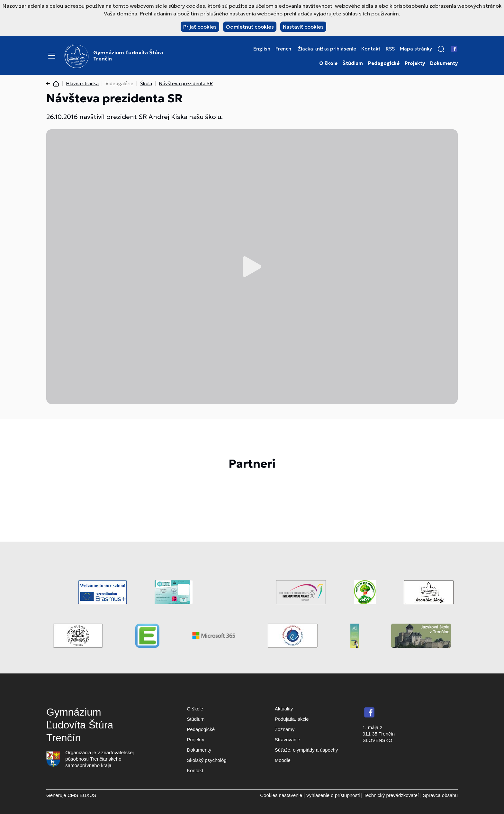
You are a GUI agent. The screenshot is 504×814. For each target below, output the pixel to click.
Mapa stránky (416, 49)
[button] (441, 49)
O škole (328, 63)
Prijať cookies (200, 27)
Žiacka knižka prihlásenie (327, 49)
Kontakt (371, 49)
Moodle (283, 760)
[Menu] (52, 56)
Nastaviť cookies (303, 27)
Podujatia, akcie (292, 719)
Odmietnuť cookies (250, 27)
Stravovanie (288, 740)
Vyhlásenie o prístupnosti (333, 795)
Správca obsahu (440, 795)
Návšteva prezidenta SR (186, 83)
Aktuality (284, 709)
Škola (146, 83)
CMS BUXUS (82, 795)
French (283, 49)
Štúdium (353, 63)
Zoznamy (285, 729)
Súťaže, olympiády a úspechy (306, 750)
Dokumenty (444, 63)
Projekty (415, 63)
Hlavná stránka (82, 83)
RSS (390, 49)
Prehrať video (252, 267)
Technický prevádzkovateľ (391, 795)
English (262, 49)
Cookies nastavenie (281, 795)
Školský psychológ (207, 760)
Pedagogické (384, 63)
